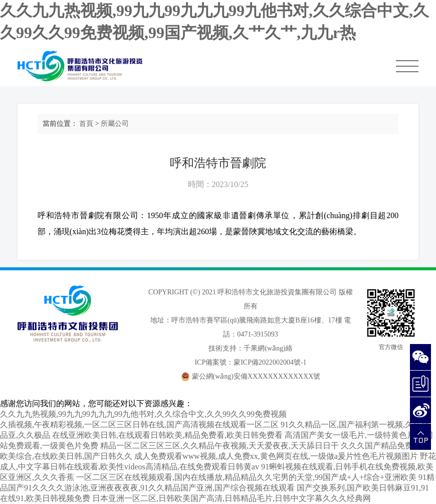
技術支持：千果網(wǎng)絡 (250, 348)
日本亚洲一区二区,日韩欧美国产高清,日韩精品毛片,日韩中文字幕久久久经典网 (232, 498)
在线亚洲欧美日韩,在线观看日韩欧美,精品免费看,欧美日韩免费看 (167, 435)
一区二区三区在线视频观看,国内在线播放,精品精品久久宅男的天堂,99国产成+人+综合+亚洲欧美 (246, 477)
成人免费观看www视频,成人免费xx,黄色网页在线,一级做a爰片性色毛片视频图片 (276, 456)
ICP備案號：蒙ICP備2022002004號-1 (250, 362)
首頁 (86, 124)
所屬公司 (115, 124)
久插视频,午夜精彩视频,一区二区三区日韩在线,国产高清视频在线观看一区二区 (139, 425)
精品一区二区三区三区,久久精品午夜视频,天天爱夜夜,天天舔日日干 (220, 446)
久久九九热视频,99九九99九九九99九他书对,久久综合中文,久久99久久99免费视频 (143, 414)
